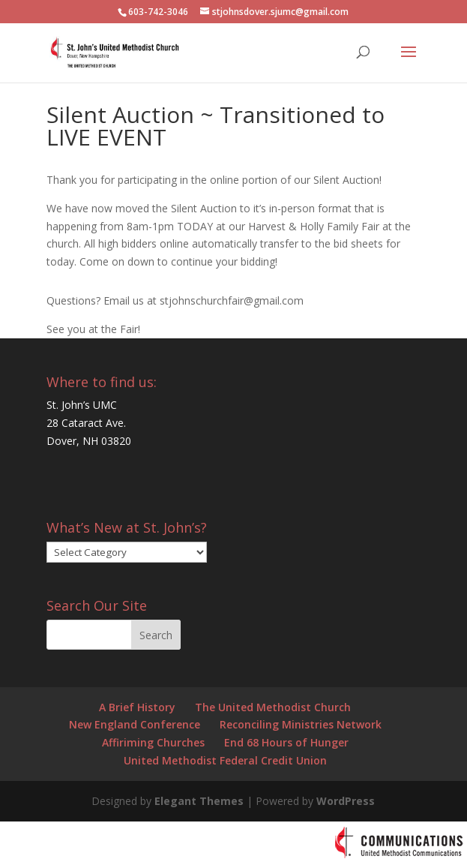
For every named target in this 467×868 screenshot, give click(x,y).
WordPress (346, 801)
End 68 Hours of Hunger (286, 742)
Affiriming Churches (153, 742)
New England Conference (135, 724)
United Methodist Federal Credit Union (225, 760)
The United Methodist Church (273, 707)
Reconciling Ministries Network (301, 724)
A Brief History (137, 707)
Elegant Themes (199, 801)
